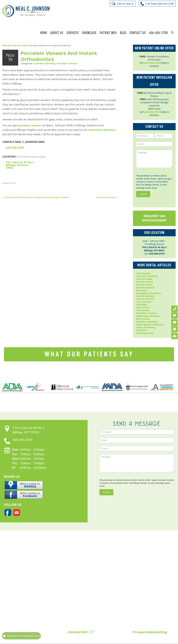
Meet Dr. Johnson (32, 569)
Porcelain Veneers (80, 594)
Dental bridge (144, 279)
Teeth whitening (146, 327)
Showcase (89, 33)
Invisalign (142, 305)
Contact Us (138, 33)
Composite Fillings (80, 613)
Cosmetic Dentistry (81, 566)
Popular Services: (87, 561)
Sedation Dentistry (81, 601)
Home (44, 33)
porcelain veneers (30, 125)
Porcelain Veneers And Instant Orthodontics (61, 56)
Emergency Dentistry (148, 293)
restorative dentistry (102, 130)
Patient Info (108, 33)
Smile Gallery (143, 566)
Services (73, 33)
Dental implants (146, 288)
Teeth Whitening (80, 610)
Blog (123, 33)
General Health (145, 299)
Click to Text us (125, 4)
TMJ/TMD (142, 330)
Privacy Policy (30, 575)
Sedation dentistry (147, 322)
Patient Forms (30, 572)
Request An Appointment (154, 218)
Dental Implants (79, 572)
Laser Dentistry (78, 604)
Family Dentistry (79, 585)
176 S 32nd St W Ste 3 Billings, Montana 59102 (20, 165)
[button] (172, 31)
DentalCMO (81, 632)
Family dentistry (146, 296)
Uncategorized (145, 333)
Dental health (144, 285)
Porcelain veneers (67, 63)
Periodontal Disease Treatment (88, 591)
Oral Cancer (143, 308)
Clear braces (143, 273)
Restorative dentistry (148, 316)
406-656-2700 (158, 33)
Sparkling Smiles (108, 197)
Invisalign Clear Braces (83, 588)
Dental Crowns (78, 569)
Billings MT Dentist (12, 46)
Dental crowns (145, 282)
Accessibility (29, 578)
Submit (143, 194)
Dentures (142, 290)
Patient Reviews (144, 569)
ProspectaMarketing (150, 632)
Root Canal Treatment (83, 597)
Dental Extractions (80, 582)
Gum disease (144, 302)
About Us (57, 33)
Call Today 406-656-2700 (160, 4)
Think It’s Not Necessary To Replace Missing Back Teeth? (36, 197)
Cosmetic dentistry (45, 63)
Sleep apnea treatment (150, 325)
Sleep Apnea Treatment (84, 607)
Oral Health (143, 310)
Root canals (143, 319)
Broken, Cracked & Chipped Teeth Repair (94, 620)
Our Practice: (35, 561)
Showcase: (146, 561)
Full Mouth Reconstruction (85, 616)
